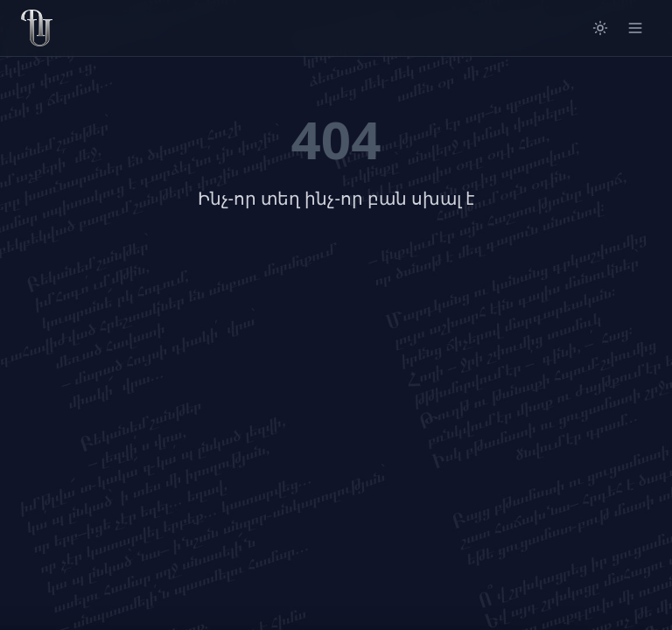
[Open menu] (635, 28)
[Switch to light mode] (600, 28)
